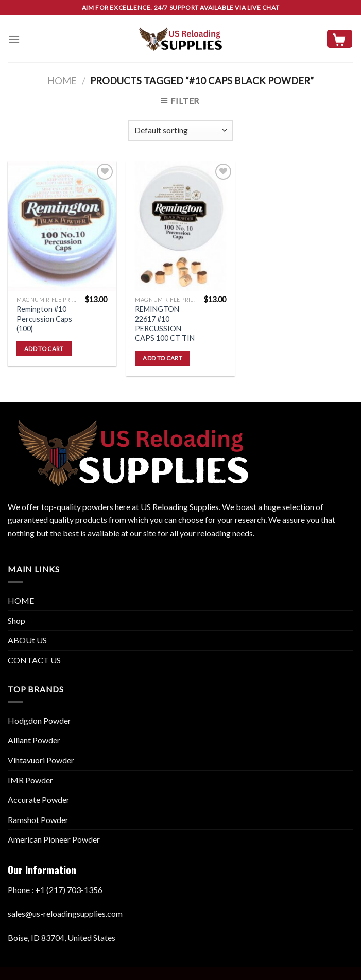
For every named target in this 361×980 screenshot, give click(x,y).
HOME (21, 600)
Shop (16, 620)
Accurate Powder (39, 800)
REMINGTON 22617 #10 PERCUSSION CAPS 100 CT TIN (165, 323)
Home (62, 81)
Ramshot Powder (38, 820)
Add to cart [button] (44, 349)
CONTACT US (34, 660)
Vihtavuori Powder (41, 760)
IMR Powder (30, 780)
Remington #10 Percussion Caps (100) (44, 319)
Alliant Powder (34, 740)
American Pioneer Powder (54, 839)
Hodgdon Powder (39, 720)
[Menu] (14, 39)
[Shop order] (180, 130)
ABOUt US (27, 640)
